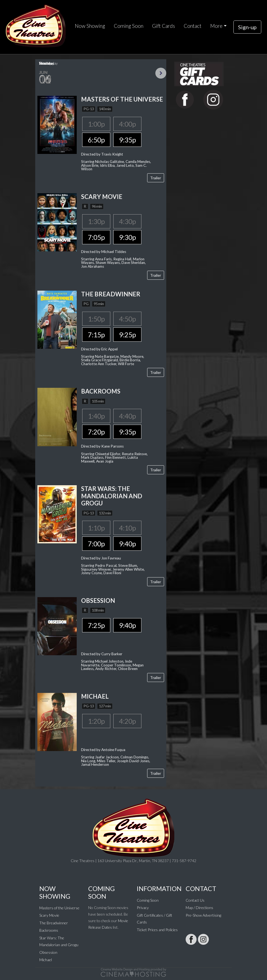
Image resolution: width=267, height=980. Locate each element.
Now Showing (90, 26)
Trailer (156, 178)
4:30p (127, 221)
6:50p (96, 140)
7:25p (96, 625)
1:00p (96, 124)
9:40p (127, 544)
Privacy (143, 908)
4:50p (127, 319)
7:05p (96, 237)
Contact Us (195, 900)
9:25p (127, 335)
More (216, 26)
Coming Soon (129, 26)
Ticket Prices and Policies (157, 930)
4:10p (127, 528)
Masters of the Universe (59, 908)
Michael (46, 960)
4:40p (127, 416)
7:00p (96, 544)
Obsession (48, 952)
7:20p (96, 432)
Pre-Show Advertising (203, 915)
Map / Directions (199, 908)
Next (161, 73)
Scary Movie (49, 915)
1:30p (96, 221)
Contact (193, 26)
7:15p (96, 335)
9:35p (127, 140)
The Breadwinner (54, 923)
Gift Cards (164, 26)
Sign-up (247, 27)
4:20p (127, 721)
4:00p (127, 124)
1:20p (96, 721)
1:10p (96, 528)
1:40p (96, 416)
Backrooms (49, 930)
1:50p (96, 319)
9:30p (127, 237)
